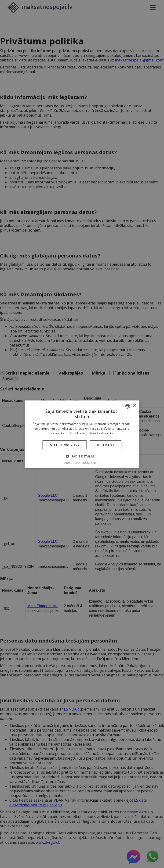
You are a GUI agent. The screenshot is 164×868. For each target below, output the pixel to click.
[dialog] (82, 434)
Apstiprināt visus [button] (65, 445)
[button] (82, 456)
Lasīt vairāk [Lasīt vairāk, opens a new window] (105, 433)
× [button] (134, 406)
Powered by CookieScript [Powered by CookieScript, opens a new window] (82, 463)
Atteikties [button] (106, 445)
